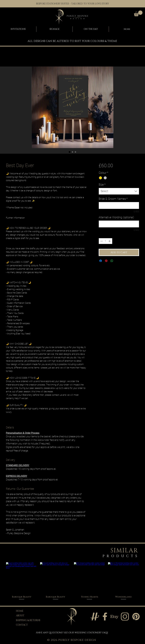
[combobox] (119, 191)
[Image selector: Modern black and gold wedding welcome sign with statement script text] (72, 152)
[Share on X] (117, 261)
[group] (72, 581)
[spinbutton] (105, 241)
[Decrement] (101, 241)
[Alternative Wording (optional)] (119, 224)
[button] (138, 13)
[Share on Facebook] (101, 261)
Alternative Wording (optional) (116, 217)
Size (102, 185)
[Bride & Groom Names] (119, 205)
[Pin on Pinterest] (106, 261)
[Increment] (110, 241)
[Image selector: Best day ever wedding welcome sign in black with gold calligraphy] (70, 152)
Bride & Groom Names (113, 199)
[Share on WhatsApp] (112, 261)
